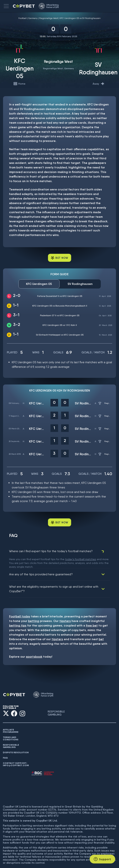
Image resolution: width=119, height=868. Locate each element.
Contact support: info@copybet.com (16, 753)
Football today (20, 606)
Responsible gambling (11, 735)
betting (34, 610)
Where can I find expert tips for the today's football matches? (51, 551)
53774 (52, 799)
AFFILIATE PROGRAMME (11, 720)
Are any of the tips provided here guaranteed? (41, 563)
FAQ (5, 747)
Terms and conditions (11, 728)
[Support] (102, 859)
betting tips (18, 615)
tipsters (65, 610)
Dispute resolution (16, 742)
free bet (92, 615)
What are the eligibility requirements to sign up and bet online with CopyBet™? (54, 578)
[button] (6, 6)
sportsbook (34, 646)
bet (101, 628)
